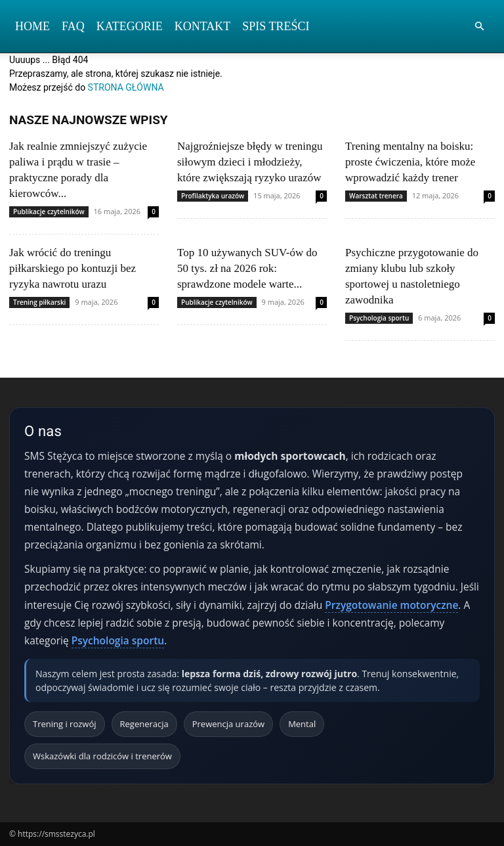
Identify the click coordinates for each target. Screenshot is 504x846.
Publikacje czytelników (49, 212)
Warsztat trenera (376, 196)
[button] (479, 27)
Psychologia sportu (379, 318)
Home (32, 26)
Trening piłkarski (39, 302)
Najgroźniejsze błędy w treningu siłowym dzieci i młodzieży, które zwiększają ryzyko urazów (250, 162)
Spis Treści (276, 26)
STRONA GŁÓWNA (126, 87)
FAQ (73, 26)
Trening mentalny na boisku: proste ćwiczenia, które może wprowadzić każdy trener (410, 162)
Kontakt (203, 26)
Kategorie (130, 26)
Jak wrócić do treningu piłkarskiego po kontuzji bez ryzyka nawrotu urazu (73, 268)
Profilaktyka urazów (213, 196)
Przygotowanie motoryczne (391, 605)
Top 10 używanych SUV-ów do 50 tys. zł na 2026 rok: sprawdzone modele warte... (247, 268)
